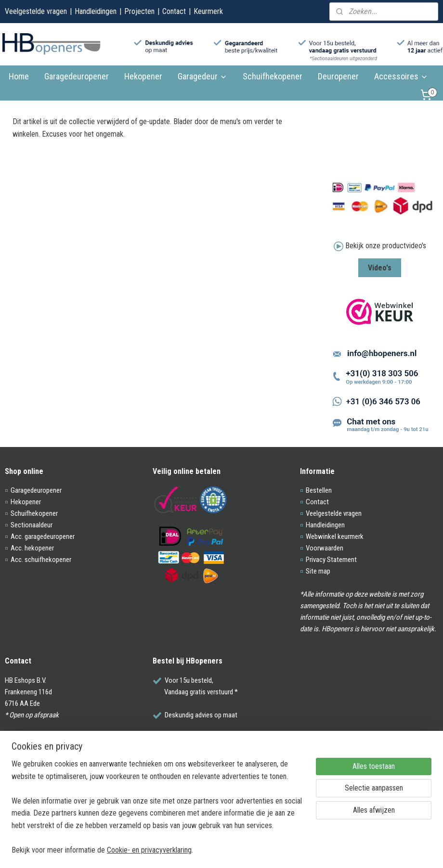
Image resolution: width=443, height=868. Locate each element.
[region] (158, 813)
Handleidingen (96, 11)
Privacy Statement (331, 560)
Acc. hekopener (32, 548)
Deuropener (338, 76)
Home (19, 76)
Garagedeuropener (77, 76)
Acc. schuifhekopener (41, 560)
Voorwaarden (325, 548)
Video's (380, 268)
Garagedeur (202, 76)
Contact (174, 11)
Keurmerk (208, 11)
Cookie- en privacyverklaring (149, 850)
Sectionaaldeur (32, 525)
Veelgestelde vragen (36, 11)
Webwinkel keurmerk (335, 536)
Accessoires (401, 76)
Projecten (139, 11)
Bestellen (319, 490)
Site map (318, 571)
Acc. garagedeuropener (43, 536)
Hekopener (143, 76)
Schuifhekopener (273, 76)
